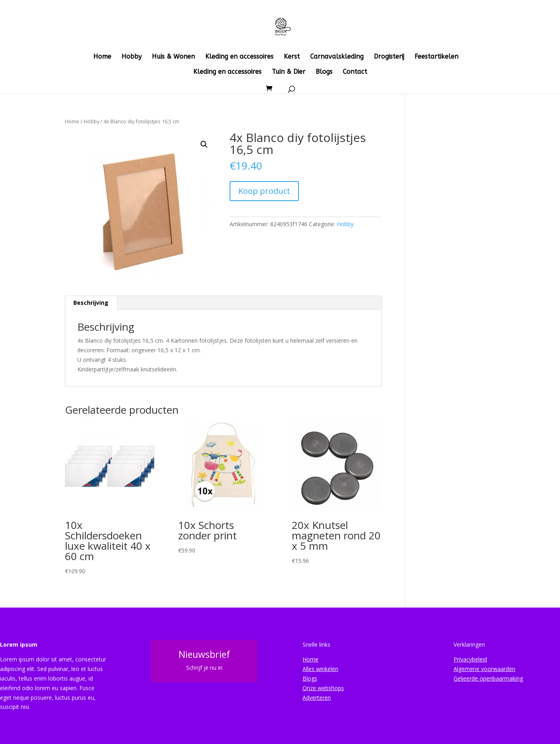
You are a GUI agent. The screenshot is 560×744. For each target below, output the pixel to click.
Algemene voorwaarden (484, 669)
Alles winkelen (320, 669)
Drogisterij (389, 57)
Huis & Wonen (173, 57)
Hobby (132, 57)
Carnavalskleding (337, 57)
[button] (204, 144)
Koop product (264, 191)
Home (102, 57)
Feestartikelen (436, 57)
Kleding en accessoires (239, 57)
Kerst (292, 57)
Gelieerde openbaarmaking (488, 678)
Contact (355, 72)
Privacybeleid (470, 659)
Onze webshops (323, 688)
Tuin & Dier (289, 72)
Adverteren (317, 698)
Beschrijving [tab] (91, 303)
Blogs (324, 72)
